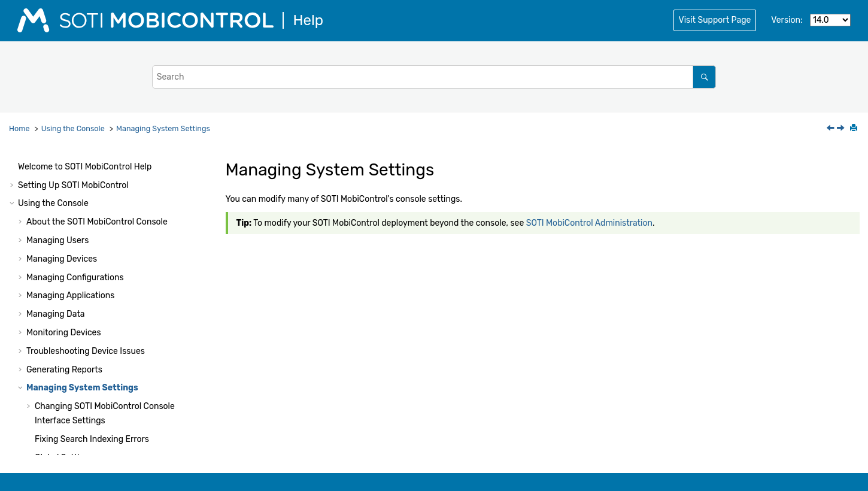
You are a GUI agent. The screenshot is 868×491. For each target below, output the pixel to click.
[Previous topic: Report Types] (831, 129)
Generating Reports (64, 272)
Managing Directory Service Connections (114, 452)
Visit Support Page (715, 20)
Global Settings (64, 360)
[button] (22, 162)
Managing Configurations (75, 180)
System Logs (60, 378)
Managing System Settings (163, 128)
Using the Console (73, 128)
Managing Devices (62, 161)
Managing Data (56, 216)
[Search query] (434, 77)
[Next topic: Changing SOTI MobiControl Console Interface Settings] (842, 129)
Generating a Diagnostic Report (96, 397)
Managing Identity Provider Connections (113, 434)
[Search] (704, 77)
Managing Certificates (77, 415)
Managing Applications (70, 198)
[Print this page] (855, 129)
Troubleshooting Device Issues (86, 254)
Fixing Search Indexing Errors (92, 342)
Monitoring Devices (64, 235)
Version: (787, 20)
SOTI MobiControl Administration (589, 223)
